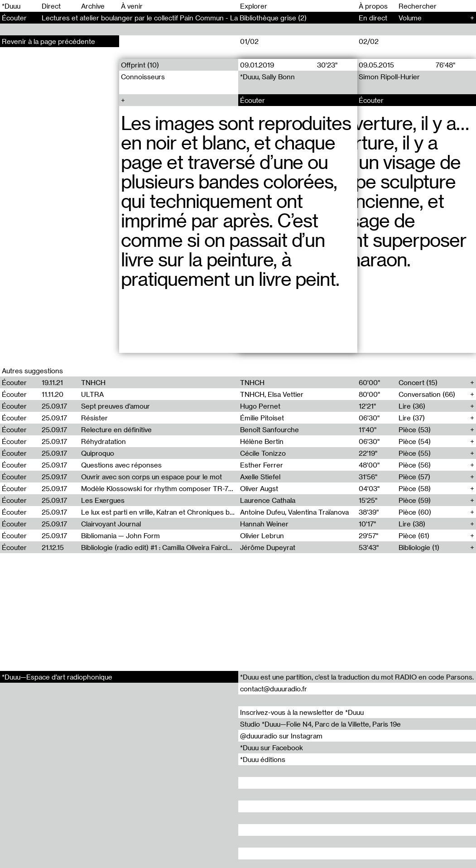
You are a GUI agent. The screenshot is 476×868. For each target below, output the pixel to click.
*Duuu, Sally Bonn (267, 77)
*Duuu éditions (263, 759)
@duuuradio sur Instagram (281, 736)
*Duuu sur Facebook (272, 747)
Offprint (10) (140, 65)
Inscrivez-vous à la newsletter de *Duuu (302, 712)
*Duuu (11, 6)
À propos (373, 6)
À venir (132, 6)
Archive (93, 6)
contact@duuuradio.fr (274, 689)
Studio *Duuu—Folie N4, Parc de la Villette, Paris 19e (320, 724)
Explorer (254, 6)
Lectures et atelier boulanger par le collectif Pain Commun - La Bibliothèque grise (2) (174, 18)
